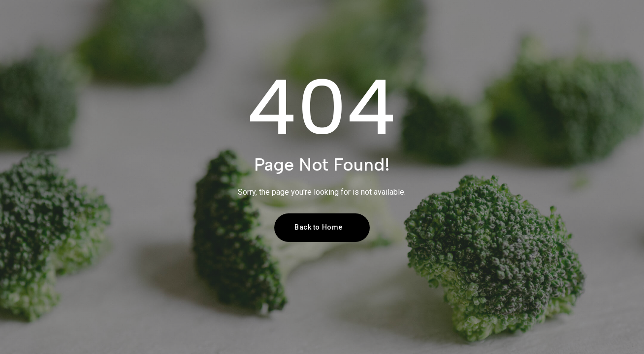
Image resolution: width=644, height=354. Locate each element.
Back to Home (319, 227)
